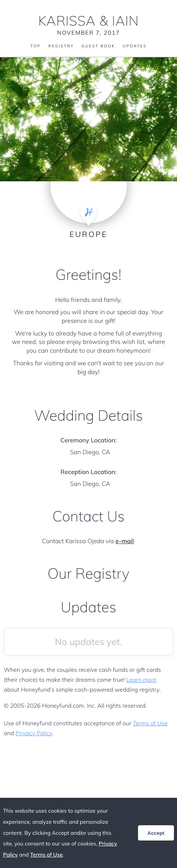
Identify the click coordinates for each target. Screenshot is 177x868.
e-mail (125, 541)
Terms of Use (150, 723)
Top (35, 46)
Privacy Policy (34, 733)
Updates (135, 46)
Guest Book (98, 46)
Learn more (141, 680)
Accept (156, 833)
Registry (61, 46)
